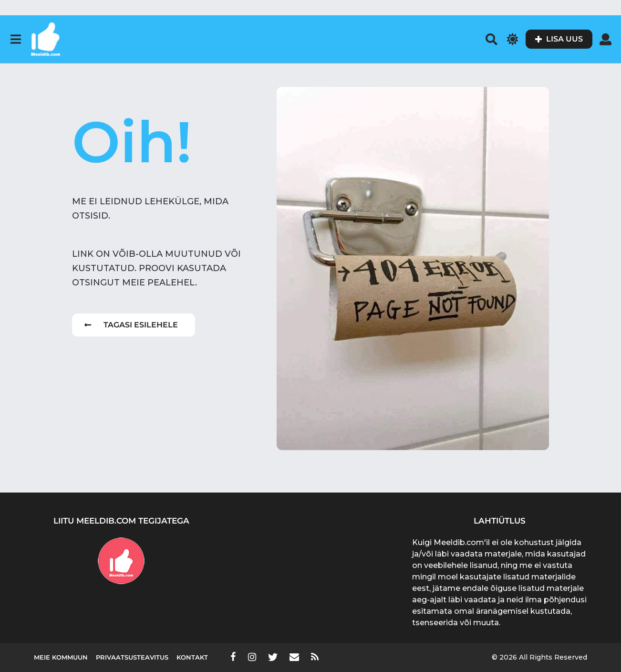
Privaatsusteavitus (132, 657)
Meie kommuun (61, 657)
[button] (16, 39)
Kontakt (192, 657)
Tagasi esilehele (131, 325)
